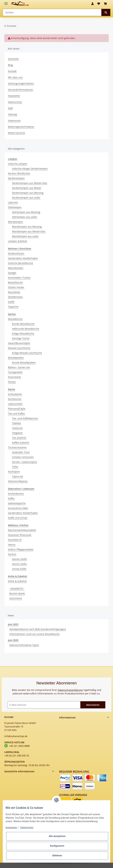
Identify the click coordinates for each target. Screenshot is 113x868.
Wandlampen (15, 222)
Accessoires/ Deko (18, 508)
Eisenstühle (14, 377)
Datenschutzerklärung (70, 690)
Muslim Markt (17, 593)
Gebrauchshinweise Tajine (24, 645)
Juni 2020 (13, 640)
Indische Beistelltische (20, 263)
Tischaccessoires (17, 447)
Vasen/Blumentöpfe (19, 343)
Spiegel (12, 273)
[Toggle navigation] (6, 2)
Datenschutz (15, 102)
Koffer (11, 498)
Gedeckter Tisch (21, 452)
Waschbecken (16, 268)
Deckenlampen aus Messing (28, 193)
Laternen (13, 202)
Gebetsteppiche (17, 503)
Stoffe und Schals (18, 518)
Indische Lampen (18, 164)
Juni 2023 (13, 624)
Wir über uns (15, 77)
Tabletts (16, 423)
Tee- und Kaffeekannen (25, 418)
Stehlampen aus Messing (26, 212)
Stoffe (11, 302)
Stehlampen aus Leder (25, 217)
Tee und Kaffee (16, 413)
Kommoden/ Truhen (19, 278)
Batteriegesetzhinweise (21, 127)
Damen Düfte (19, 559)
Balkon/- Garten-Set (19, 367)
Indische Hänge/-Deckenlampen (30, 169)
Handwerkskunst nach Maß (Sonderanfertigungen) (38, 629)
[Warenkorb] (105, 4)
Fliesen (12, 382)
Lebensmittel (15, 404)
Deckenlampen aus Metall (26, 188)
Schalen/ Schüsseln (23, 457)
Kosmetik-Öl (15, 540)
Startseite (13, 59)
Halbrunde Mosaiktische (26, 329)
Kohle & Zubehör (17, 581)
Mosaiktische (15, 319)
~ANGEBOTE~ (17, 589)
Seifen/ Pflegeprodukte (21, 549)
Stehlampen (15, 207)
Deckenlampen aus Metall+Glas (30, 183)
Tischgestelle (15, 372)
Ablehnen (57, 855)
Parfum (12, 554)
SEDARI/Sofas (15, 297)
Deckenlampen (16, 178)
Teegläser (17, 433)
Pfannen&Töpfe (17, 409)
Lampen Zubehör (18, 241)
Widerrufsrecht (16, 133)
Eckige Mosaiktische (23, 333)
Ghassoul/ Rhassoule (20, 535)
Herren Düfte (19, 564)
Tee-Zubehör (19, 438)
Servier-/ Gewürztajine (24, 462)
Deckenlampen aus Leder (26, 198)
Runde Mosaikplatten (24, 362)
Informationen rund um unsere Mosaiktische (34, 634)
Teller (15, 467)
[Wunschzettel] (99, 4)
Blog (10, 65)
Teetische (17, 428)
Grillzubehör (15, 394)
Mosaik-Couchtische (19, 348)
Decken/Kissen (16, 253)
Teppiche (13, 307)
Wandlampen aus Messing (27, 227)
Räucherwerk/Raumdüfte (22, 530)
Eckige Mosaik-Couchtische (27, 353)
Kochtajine (14, 472)
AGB (10, 108)
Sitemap (13, 114)
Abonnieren (93, 705)
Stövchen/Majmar (18, 481)
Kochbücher (15, 399)
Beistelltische (15, 282)
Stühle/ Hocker (16, 287)
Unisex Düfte (19, 569)
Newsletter (14, 96)
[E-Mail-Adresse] (44, 705)
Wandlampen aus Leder (25, 236)
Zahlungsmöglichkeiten (21, 83)
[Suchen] (52, 12)
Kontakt (12, 71)
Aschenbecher (16, 494)
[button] (92, 4)
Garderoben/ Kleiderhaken (23, 258)
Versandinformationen (21, 90)
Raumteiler (14, 292)
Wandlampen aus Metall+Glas (29, 231)
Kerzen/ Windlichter (19, 173)
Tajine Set (17, 476)
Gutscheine (16, 598)
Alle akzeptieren (57, 836)
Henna (12, 545)
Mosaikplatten (16, 358)
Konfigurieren (57, 846)
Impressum (14, 120)
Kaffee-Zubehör (21, 443)
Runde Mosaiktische (23, 324)
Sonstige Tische (21, 338)
